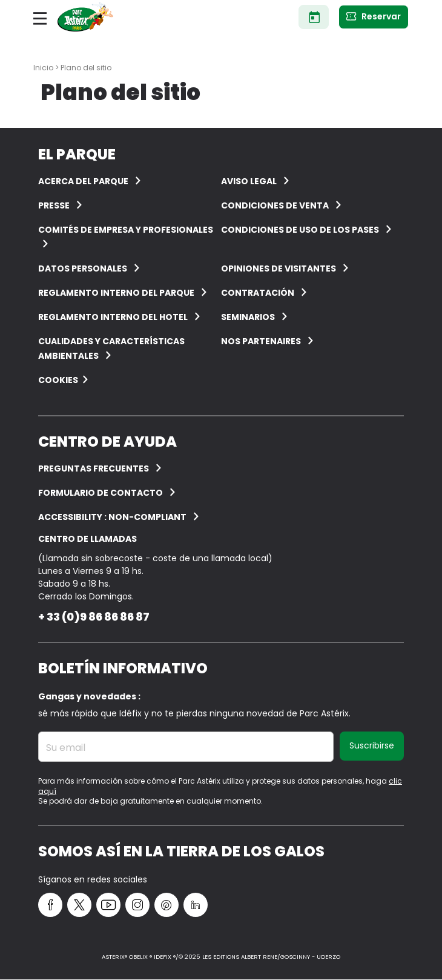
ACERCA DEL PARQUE (83, 181)
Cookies (58, 380)
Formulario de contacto (101, 493)
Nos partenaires (261, 341)
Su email (66, 748)
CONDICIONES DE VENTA (275, 205)
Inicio (43, 68)
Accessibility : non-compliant (112, 517)
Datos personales (83, 268)
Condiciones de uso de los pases (300, 230)
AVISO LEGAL (249, 181)
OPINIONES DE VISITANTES (279, 268)
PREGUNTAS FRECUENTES (94, 468)
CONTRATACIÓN (258, 293)
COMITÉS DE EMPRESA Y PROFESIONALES (126, 230)
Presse (54, 205)
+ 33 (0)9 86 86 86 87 (94, 617)
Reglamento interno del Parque (116, 293)
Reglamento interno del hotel (113, 317)
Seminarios (248, 317)
